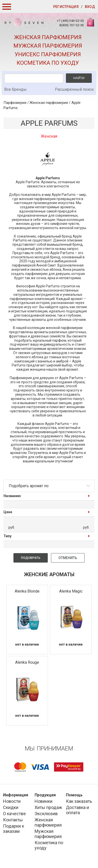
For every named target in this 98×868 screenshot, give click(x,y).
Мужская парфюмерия (48, 46)
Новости (12, 801)
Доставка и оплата (77, 810)
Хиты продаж (48, 807)
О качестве (14, 814)
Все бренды (15, 89)
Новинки (44, 801)
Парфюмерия (15, 103)
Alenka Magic (71, 591)
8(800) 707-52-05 (72, 25)
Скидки (11, 807)
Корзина (90, 25)
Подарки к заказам (14, 829)
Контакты (13, 820)
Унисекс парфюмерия (48, 54)
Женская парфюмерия (48, 37)
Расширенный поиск (74, 89)
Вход (90, 7)
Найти (79, 78)
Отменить (68, 558)
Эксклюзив (46, 814)
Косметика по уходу (48, 63)
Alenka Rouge (27, 662)
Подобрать (31, 558)
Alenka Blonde (27, 591)
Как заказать (79, 801)
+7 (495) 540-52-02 (70, 21)
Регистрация (66, 7)
